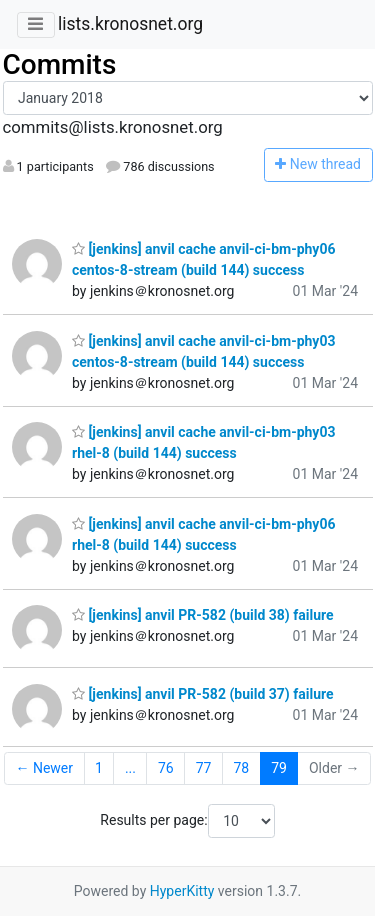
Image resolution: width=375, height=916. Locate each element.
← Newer (44, 768)
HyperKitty (182, 891)
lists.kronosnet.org (130, 24)
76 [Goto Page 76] (166, 768)
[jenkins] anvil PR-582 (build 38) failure (203, 615)
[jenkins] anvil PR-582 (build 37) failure (203, 694)
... (130, 768)
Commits (60, 64)
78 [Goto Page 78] (241, 768)
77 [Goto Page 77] (204, 768)
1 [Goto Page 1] (99, 768)
